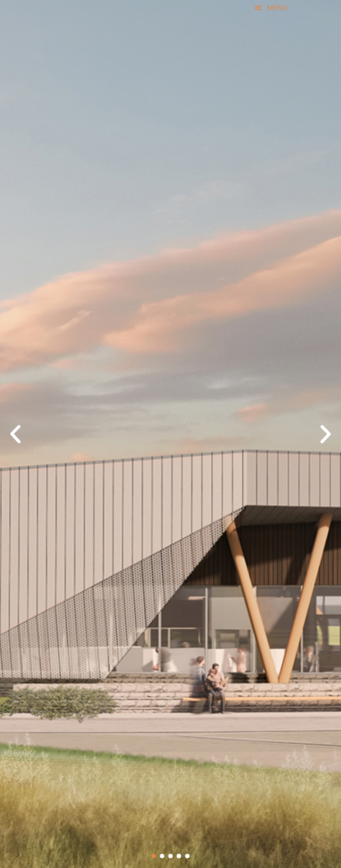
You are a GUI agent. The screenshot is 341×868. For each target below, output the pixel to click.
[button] (316, 8)
